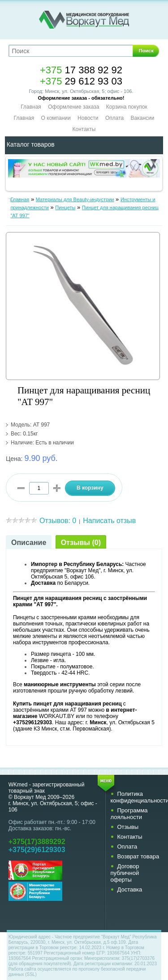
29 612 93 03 (81, 81)
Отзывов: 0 (58, 521)
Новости (88, 118)
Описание (29, 543)
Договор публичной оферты (125, 873)
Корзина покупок (127, 107)
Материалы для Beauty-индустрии (75, 199)
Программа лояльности (129, 814)
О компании (56, 118)
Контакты (84, 129)
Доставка (129, 889)
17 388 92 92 (81, 70)
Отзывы (128, 827)
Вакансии (143, 118)
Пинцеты (65, 207)
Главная (31, 107)
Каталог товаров (31, 144)
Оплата (114, 118)
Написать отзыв (109, 521)
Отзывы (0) (81, 543)
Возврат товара (138, 856)
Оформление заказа (73, 107)
